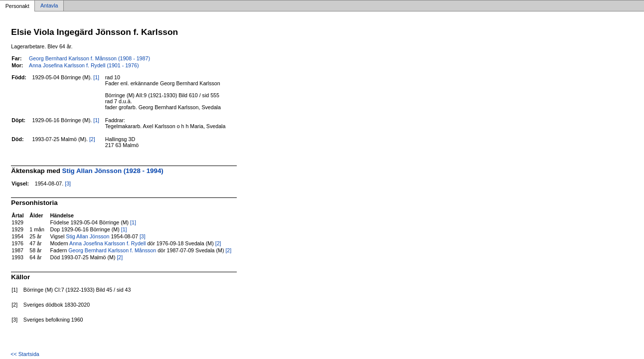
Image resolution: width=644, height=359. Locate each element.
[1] (96, 77)
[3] (68, 183)
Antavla (49, 6)
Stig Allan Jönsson (87, 236)
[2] (92, 139)
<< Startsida (25, 354)
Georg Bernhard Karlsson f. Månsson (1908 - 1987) (89, 58)
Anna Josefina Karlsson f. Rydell (107, 243)
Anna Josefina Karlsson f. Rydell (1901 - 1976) (84, 65)
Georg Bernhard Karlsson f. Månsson (112, 250)
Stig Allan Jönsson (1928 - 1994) (113, 171)
